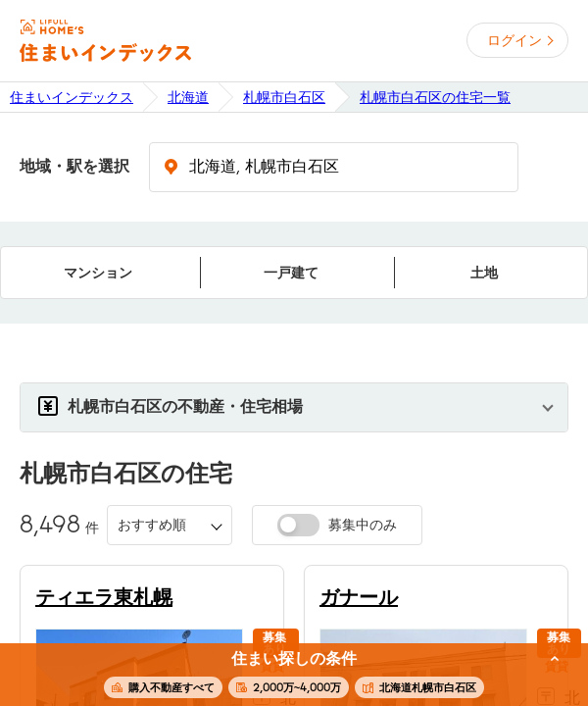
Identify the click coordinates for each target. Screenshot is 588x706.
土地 (484, 273)
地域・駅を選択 (74, 167)
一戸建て (291, 273)
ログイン (514, 40)
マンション (98, 273)
